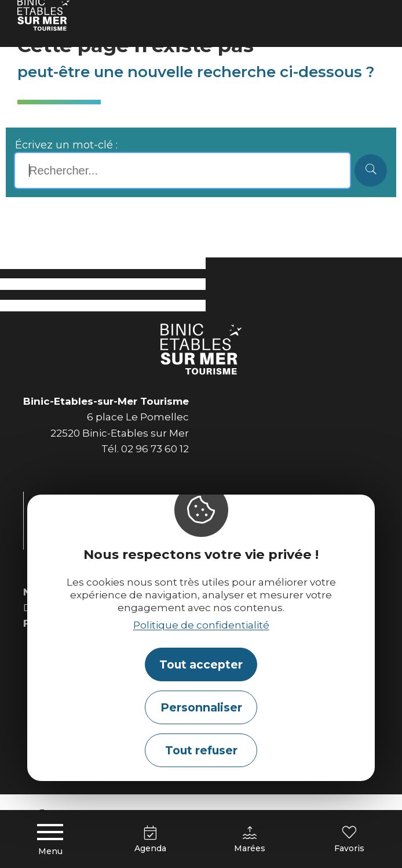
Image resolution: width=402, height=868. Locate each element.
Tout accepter (201, 664)
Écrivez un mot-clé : (66, 145)
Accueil (33, 14)
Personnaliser (201, 707)
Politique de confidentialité (201, 625)
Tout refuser (201, 750)
